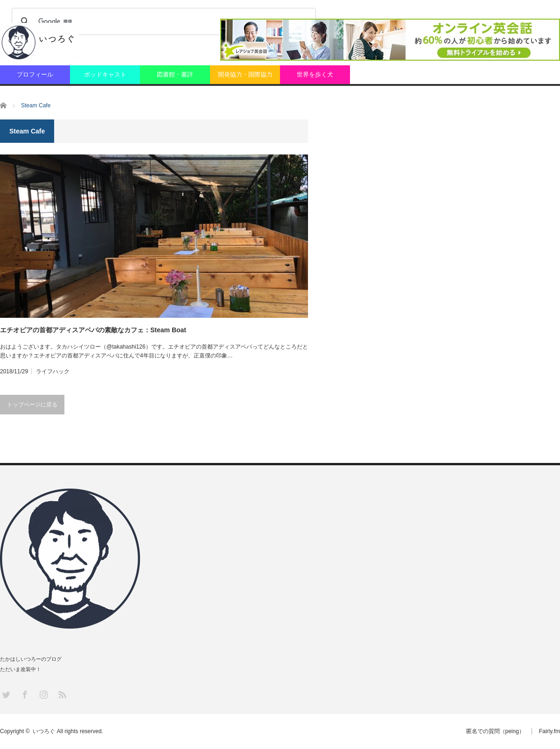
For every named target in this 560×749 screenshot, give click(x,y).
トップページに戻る (32, 405)
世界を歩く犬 (315, 74)
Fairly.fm (549, 731)
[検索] (162, 21)
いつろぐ (44, 731)
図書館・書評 (175, 74)
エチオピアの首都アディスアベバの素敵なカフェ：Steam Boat (93, 330)
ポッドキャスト (105, 74)
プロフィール (35, 74)
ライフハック (53, 371)
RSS (62, 694)
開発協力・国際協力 (245, 74)
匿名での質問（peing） (495, 731)
